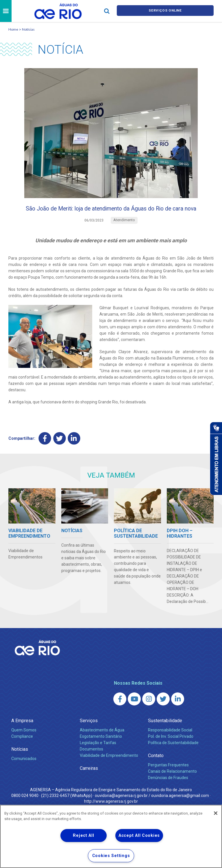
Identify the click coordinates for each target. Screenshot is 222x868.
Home (13, 29)
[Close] (216, 813)
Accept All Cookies (139, 836)
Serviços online (165, 11)
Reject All (83, 836)
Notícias (28, 29)
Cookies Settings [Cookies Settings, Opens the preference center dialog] (111, 856)
